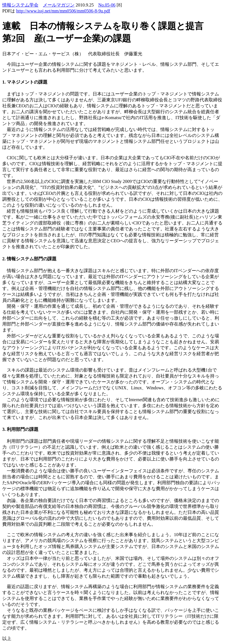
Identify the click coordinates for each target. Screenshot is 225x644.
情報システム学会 (20, 5)
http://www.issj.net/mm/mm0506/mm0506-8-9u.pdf (63, 11)
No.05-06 (107, 5)
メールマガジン (59, 5)
